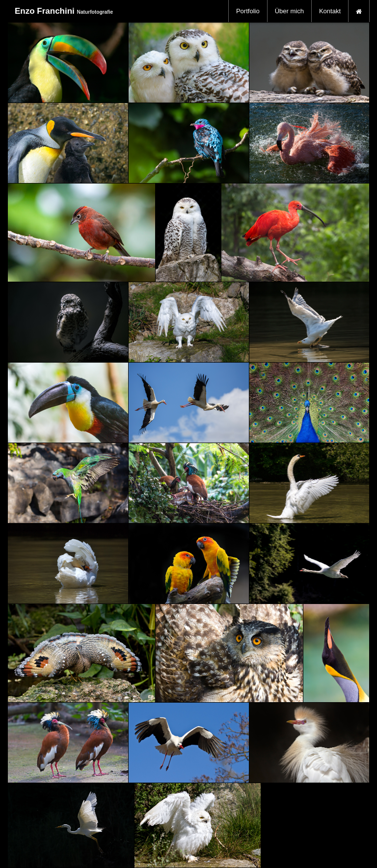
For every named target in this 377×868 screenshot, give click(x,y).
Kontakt (330, 11)
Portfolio (248, 11)
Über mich (289, 11)
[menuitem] (248, 11)
